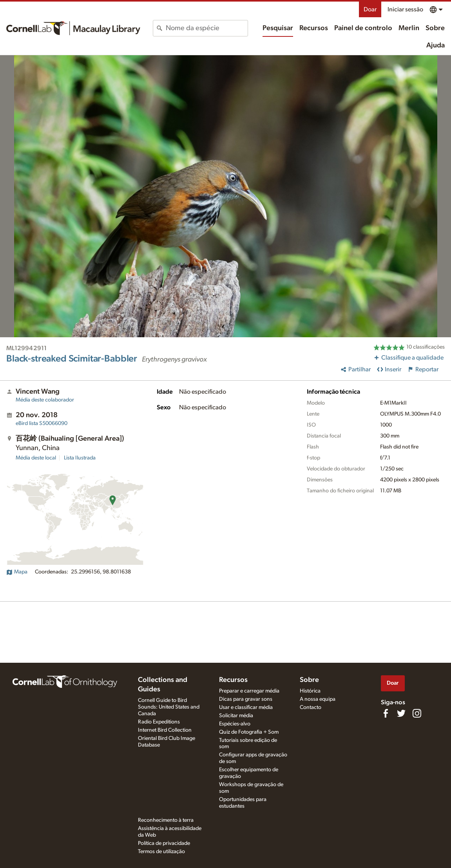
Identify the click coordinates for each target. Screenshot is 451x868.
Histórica (310, 691)
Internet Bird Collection (165, 730)
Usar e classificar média (246, 707)
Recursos (314, 28)
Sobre (435, 28)
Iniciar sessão (405, 9)
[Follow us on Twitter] (401, 713)
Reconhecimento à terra (166, 820)
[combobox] (207, 28)
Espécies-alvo (235, 724)
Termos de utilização (161, 852)
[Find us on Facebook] (386, 713)
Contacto (311, 707)
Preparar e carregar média (249, 691)
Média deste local (36, 458)
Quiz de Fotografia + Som (249, 732)
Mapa (17, 572)
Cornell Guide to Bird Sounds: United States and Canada (169, 707)
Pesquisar (278, 28)
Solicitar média (236, 716)
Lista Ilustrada (80, 458)
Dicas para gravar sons (246, 699)
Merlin (409, 28)
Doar (370, 9)
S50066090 (42, 423)
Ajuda (436, 45)
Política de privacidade (164, 843)
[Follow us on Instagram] (417, 713)
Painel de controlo (363, 28)
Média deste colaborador (45, 400)
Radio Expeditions (159, 722)
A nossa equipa (318, 699)
